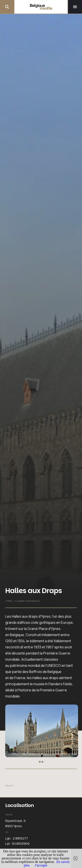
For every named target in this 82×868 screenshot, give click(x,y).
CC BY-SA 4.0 (44, 754)
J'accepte (41, 865)
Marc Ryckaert (30, 754)
